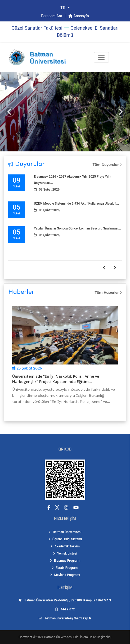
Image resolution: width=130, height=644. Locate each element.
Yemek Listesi (65, 553)
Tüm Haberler (108, 293)
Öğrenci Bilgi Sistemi (65, 539)
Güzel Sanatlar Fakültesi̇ (37, 28)
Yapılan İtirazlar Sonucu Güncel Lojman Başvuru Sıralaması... (77, 228)
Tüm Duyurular (107, 165)
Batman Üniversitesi (65, 532)
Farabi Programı (65, 568)
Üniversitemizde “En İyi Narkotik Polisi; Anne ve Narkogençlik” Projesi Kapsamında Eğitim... (56, 379)
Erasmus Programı (65, 561)
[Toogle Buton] (101, 57)
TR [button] (63, 8)
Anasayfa (79, 16)
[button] (10, 112)
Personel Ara (52, 16)
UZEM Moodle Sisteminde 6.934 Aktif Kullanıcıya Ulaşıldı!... (76, 204)
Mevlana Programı (65, 575)
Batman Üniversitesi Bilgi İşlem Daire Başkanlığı (78, 637)
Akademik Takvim (65, 546)
